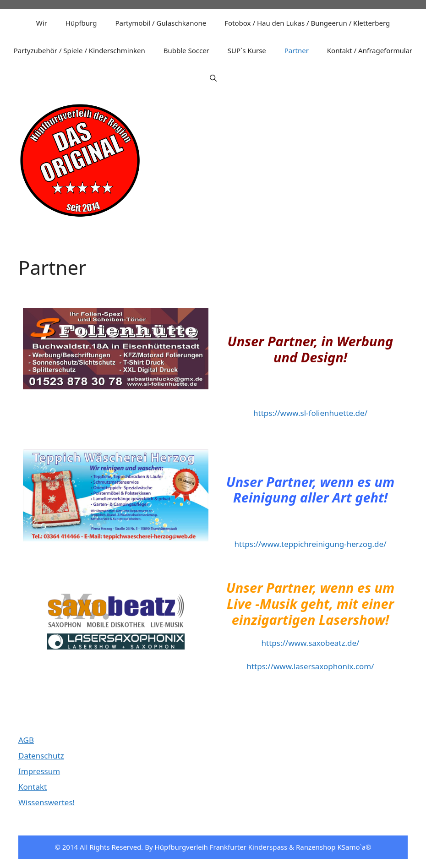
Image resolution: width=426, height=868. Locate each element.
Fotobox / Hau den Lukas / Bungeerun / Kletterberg (307, 23)
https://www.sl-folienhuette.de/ (310, 413)
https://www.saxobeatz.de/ (311, 643)
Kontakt (33, 787)
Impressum (39, 771)
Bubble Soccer (186, 50)
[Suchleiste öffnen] (213, 78)
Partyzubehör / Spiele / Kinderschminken (79, 50)
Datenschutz (41, 756)
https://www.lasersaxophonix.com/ (310, 666)
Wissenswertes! (46, 802)
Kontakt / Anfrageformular (370, 50)
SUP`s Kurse (247, 50)
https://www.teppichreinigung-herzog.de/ (311, 544)
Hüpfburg (81, 23)
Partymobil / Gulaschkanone (161, 23)
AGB (26, 740)
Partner (297, 50)
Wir (42, 23)
